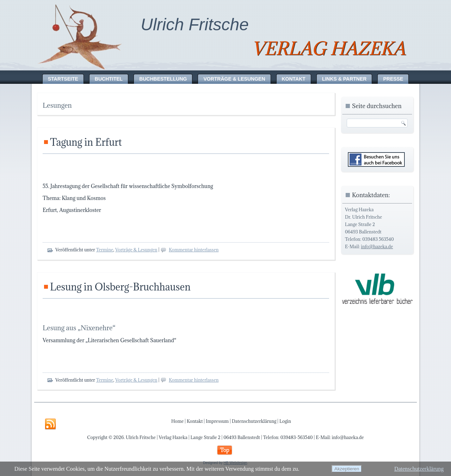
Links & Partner (344, 79)
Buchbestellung (163, 79)
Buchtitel (109, 79)
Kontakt (294, 79)
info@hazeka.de (377, 246)
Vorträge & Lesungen (234, 79)
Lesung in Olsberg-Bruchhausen (120, 287)
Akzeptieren (347, 469)
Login (285, 421)
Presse (393, 79)
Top (224, 450)
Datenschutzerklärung (254, 421)
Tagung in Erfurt (86, 142)
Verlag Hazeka (328, 48)
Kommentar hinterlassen (194, 250)
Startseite (63, 79)
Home (177, 421)
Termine (105, 250)
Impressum (217, 421)
